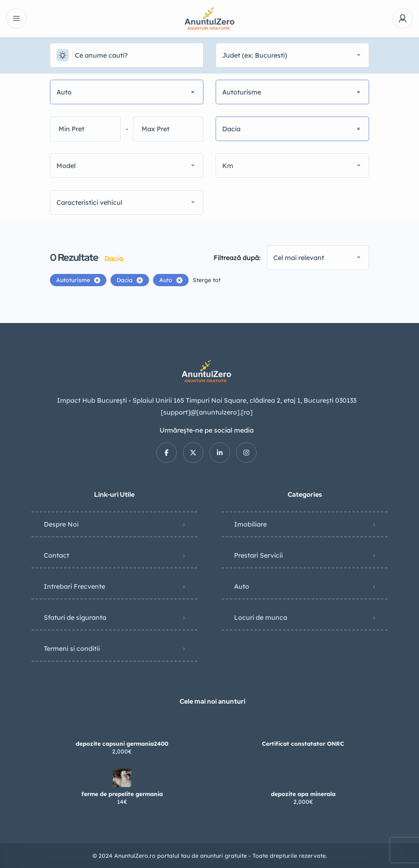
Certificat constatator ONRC (303, 744)
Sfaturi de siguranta (75, 617)
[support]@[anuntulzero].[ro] (207, 412)
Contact (56, 555)
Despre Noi (61, 524)
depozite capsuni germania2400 (122, 744)
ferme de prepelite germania (122, 794)
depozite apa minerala (303, 794)
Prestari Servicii (258, 555)
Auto (242, 586)
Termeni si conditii (72, 648)
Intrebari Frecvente (74, 586)
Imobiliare (250, 524)
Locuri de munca (261, 617)
